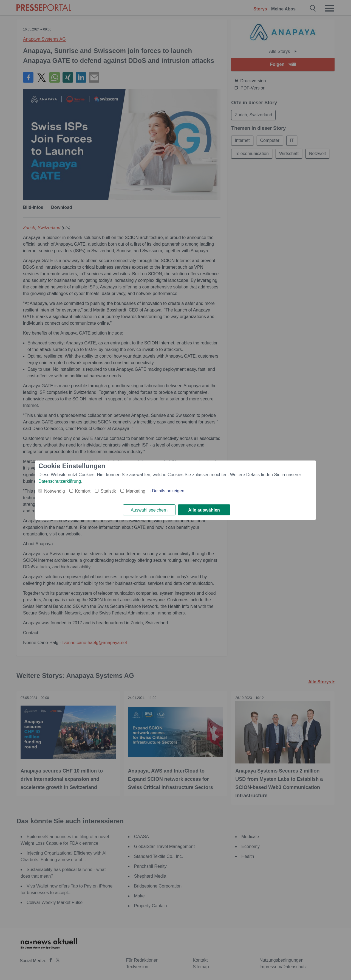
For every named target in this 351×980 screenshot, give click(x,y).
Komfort (83, 491)
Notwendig (55, 491)
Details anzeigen (168, 491)
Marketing (136, 491)
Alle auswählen (204, 510)
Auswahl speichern (149, 510)
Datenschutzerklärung (60, 481)
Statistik (108, 491)
